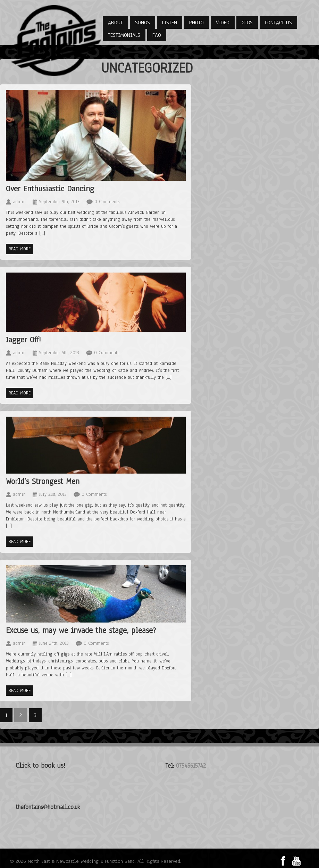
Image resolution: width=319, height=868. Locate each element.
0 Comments (107, 202)
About (115, 23)
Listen (170, 23)
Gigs (247, 23)
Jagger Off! (23, 340)
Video (223, 23)
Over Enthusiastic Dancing (50, 189)
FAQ (157, 35)
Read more (20, 249)
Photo (196, 23)
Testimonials (124, 35)
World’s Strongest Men (43, 481)
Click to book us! (40, 765)
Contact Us (278, 23)
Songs (142, 23)
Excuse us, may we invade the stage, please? (81, 630)
